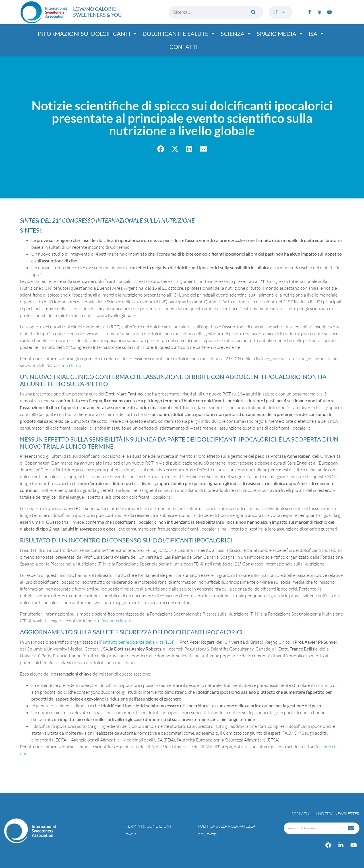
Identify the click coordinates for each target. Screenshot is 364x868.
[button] (161, 149)
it (280, 12)
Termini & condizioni (148, 826)
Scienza (236, 34)
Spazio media (280, 34)
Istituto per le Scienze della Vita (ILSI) (139, 642)
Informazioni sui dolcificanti (87, 34)
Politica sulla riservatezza (227, 826)
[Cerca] (254, 12)
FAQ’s (131, 835)
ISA (316, 34)
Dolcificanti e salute (179, 34)
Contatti (184, 47)
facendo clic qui (68, 365)
